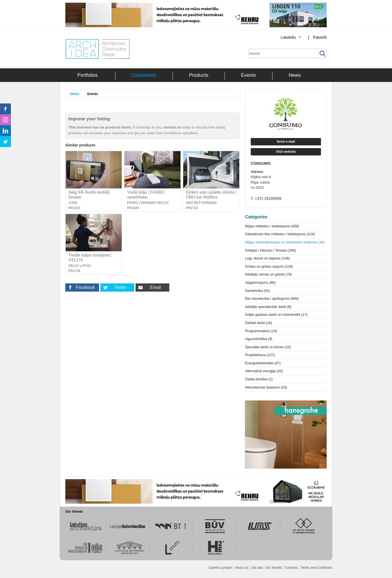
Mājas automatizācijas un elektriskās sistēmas (285, 242)
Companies (144, 75)
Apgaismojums (260, 282)
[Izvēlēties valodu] (284, 37)
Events (248, 75)
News (295, 75)
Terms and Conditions (316, 568)
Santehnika (258, 291)
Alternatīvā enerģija (264, 371)
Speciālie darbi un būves (268, 347)
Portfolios (88, 75)
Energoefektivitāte (263, 363)
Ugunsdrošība (259, 339)
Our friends (273, 568)
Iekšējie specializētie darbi (268, 307)
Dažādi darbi (259, 323)
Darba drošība (259, 379)
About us (242, 568)
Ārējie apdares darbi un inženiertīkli (276, 315)
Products (199, 75)
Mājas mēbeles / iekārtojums (272, 226)
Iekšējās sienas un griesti (268, 274)
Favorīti (320, 37)
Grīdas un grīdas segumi (269, 266)
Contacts (291, 568)
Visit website (286, 152)
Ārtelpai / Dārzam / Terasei (270, 250)
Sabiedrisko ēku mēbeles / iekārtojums (280, 234)
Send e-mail (286, 142)
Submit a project (220, 568)
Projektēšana (260, 355)
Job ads (257, 568)
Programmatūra (261, 331)
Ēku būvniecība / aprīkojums (272, 299)
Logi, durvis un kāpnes (267, 258)
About (74, 94)
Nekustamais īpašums (266, 387)
